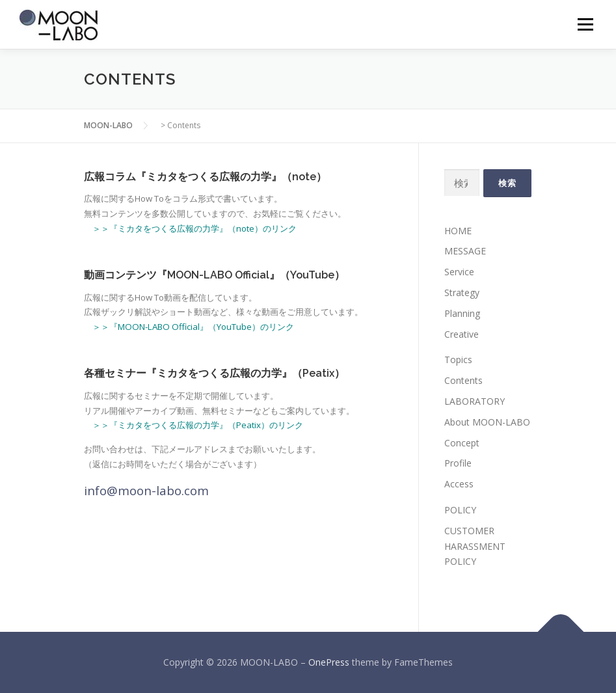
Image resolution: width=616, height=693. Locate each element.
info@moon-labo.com (146, 490)
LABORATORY (475, 401)
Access (459, 484)
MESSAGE (465, 251)
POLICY (460, 510)
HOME (458, 231)
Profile (458, 463)
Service (459, 272)
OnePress (329, 662)
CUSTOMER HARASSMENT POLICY (475, 546)
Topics (458, 360)
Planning (462, 313)
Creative (462, 334)
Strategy (462, 292)
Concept (462, 443)
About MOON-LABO (487, 422)
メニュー (585, 24)
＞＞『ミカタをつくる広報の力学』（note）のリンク (194, 228)
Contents (463, 380)
